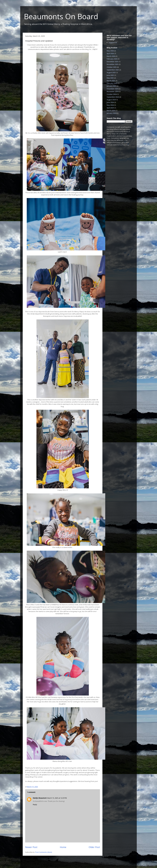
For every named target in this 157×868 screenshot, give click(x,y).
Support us (113, 43)
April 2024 (110, 108)
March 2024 (111, 110)
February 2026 (112, 59)
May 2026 (110, 51)
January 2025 (111, 86)
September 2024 (113, 97)
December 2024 (112, 89)
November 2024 (113, 91)
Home (63, 847)
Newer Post (31, 847)
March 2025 (111, 81)
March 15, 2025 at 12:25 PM (57, 798)
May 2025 (110, 78)
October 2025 (112, 67)
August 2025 (111, 72)
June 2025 (110, 75)
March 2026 (111, 56)
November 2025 (113, 64)
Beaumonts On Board (61, 16)
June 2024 (110, 102)
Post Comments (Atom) (44, 852)
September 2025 (113, 70)
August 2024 (111, 100)
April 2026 (110, 53)
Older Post (94, 847)
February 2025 (112, 83)
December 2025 (112, 62)
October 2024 (112, 94)
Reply (35, 804)
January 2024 (111, 113)
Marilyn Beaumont (40, 798)
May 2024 (110, 105)
